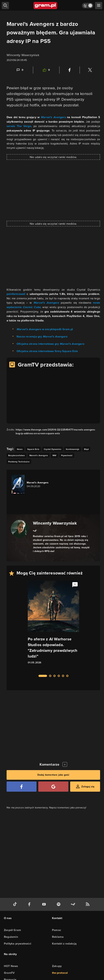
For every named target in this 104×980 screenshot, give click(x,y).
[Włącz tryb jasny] (88, 6)
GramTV (9, 973)
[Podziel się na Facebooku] (70, 70)
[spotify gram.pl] (59, 904)
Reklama (58, 937)
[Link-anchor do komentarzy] (20, 70)
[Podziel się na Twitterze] (90, 70)
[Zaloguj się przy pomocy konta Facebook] (22, 787)
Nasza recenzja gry (42, 336)
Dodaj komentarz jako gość (53, 775)
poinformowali (16, 294)
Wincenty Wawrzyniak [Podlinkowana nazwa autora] (55, 523)
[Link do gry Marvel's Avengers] (32, 484)
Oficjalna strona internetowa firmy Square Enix (47, 351)
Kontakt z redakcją (64, 944)
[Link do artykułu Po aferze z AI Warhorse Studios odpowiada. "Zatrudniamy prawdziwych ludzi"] (53, 626)
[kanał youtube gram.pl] (45, 904)
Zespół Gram (12, 930)
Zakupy (57, 966)
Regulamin (11, 937)
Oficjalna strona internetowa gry (50, 344)
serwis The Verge (19, 126)
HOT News (11, 966)
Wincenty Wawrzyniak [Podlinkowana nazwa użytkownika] (23, 55)
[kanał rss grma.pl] (88, 904)
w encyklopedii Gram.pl (45, 329)
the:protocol (60, 973)
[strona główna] (45, 6)
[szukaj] (5, 6)
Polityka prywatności (18, 944)
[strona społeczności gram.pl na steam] (74, 904)
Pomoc (57, 930)
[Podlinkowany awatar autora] (20, 529)
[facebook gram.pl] (30, 904)
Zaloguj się (88, 787)
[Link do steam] (35, 530)
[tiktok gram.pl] (16, 904)
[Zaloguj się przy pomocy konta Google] (53, 787)
